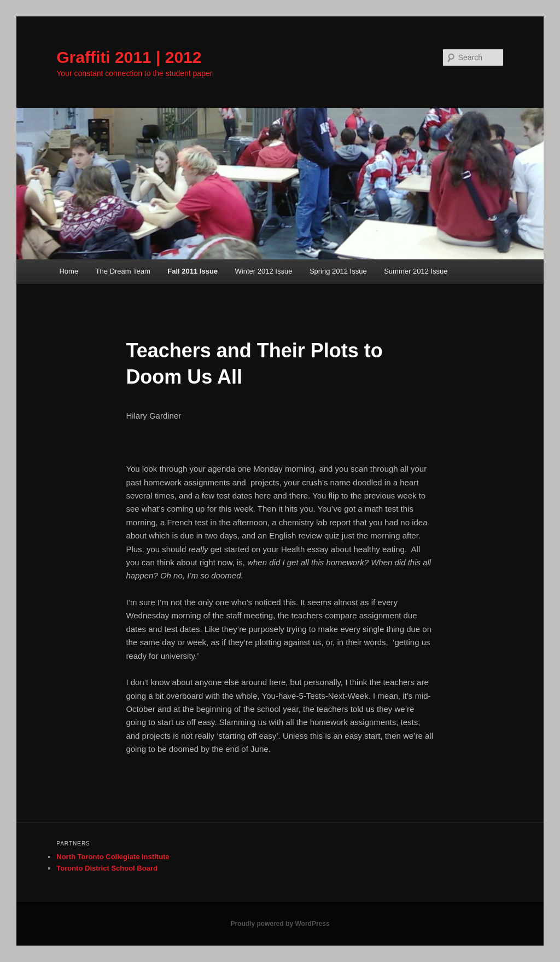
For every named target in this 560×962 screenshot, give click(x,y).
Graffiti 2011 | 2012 (129, 57)
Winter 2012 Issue (264, 271)
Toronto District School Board (107, 868)
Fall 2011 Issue (192, 271)
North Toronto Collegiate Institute (113, 857)
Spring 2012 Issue (338, 271)
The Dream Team (123, 271)
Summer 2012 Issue (416, 271)
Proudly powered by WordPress (280, 924)
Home (69, 271)
